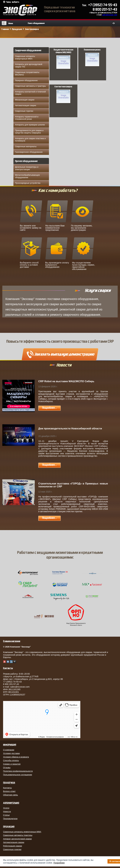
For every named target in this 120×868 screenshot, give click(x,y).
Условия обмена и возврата (16, 757)
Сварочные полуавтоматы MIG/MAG (27, 73)
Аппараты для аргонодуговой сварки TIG (29, 65)
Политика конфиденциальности (18, 771)
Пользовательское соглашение (18, 775)
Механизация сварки (25, 100)
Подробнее (59, 863)
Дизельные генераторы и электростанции (27, 168)
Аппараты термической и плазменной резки (27, 118)
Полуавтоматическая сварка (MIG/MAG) (63, 59)
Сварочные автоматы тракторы (18, 835)
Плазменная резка (92, 57)
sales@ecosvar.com (110, 15)
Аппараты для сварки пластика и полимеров (30, 140)
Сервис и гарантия (12, 764)
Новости (7, 811)
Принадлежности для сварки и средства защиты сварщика (29, 132)
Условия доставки (11, 753)
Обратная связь (11, 795)
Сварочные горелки (24, 111)
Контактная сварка (63, 94)
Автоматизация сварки (26, 105)
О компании (9, 750)
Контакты (7, 788)
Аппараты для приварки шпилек (30, 125)
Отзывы (7, 768)
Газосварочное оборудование (29, 152)
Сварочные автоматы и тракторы (30, 86)
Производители (10, 819)
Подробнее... (49, 408)
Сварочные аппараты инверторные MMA (25, 57)
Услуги (6, 808)
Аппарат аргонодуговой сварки (17, 839)
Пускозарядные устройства (28, 183)
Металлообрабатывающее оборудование (27, 176)
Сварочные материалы (26, 146)
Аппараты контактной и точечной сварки (30, 93)
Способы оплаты (11, 760)
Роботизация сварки (13, 846)
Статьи (6, 815)
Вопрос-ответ (9, 791)
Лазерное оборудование (26, 80)
